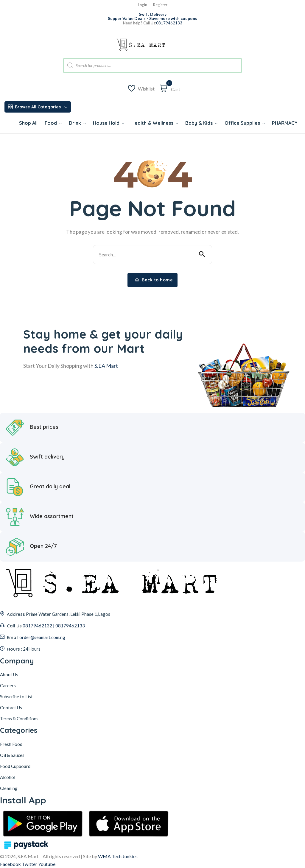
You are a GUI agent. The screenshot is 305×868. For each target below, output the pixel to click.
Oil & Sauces (12, 755)
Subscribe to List (16, 696)
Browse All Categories (38, 107)
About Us (9, 674)
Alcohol (8, 777)
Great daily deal (50, 486)
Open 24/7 (43, 546)
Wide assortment (52, 516)
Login (143, 5)
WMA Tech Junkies (118, 856)
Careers (8, 685)
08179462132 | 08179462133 (54, 626)
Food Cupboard (15, 766)
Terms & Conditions (19, 719)
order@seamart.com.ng (42, 637)
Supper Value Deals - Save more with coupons (152, 18)
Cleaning (9, 788)
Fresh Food (11, 744)
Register (160, 5)
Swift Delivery (153, 14)
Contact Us (11, 708)
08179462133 (169, 23)
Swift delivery (47, 456)
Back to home (154, 280)
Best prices (44, 427)
